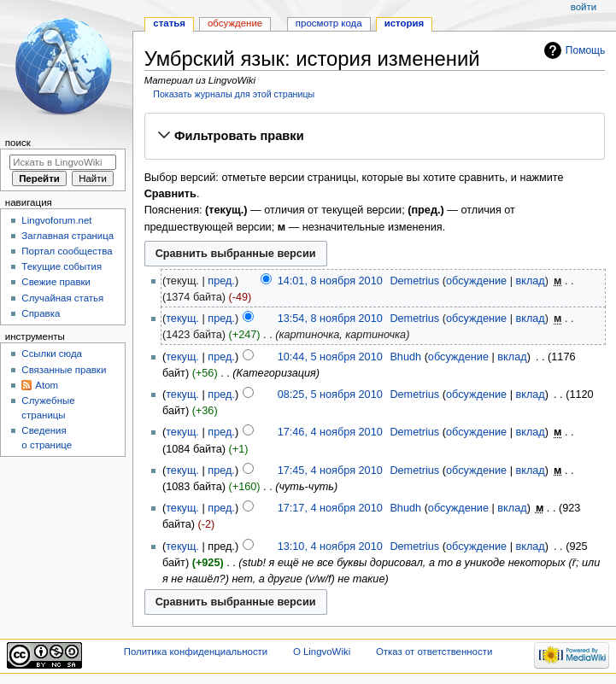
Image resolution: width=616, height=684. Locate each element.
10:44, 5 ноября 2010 (330, 357)
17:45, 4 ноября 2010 (330, 471)
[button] (374, 136)
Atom (47, 385)
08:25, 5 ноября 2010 (330, 395)
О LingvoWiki (322, 652)
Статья (169, 23)
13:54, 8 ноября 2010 (330, 319)
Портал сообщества (67, 251)
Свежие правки (56, 282)
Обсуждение (235, 23)
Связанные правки (64, 370)
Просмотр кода (329, 23)
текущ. (182, 319)
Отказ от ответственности (434, 652)
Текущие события (62, 266)
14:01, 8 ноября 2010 (330, 281)
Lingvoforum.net (56, 220)
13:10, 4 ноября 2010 (330, 547)
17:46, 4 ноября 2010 (330, 432)
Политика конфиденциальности (196, 652)
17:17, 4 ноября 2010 (330, 508)
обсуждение (476, 281)
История (405, 23)
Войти (584, 7)
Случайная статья (62, 298)
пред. (221, 281)
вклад (530, 281)
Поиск (18, 143)
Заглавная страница (67, 236)
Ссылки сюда (52, 354)
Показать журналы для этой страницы (234, 94)
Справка (41, 313)
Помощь (586, 50)
